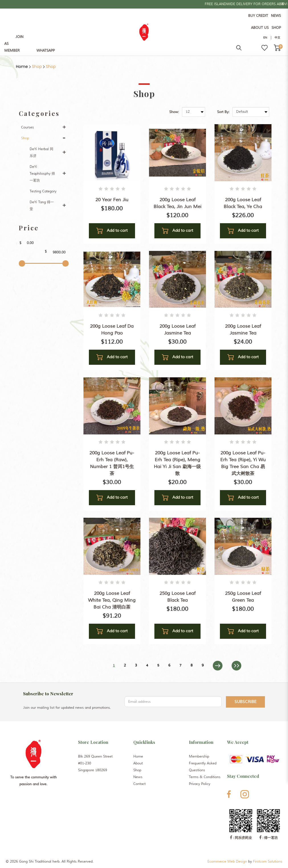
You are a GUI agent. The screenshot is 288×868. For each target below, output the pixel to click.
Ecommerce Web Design (227, 862)
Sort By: (223, 112)
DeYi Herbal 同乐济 (41, 153)
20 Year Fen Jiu (112, 200)
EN (265, 38)
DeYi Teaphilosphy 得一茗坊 (42, 174)
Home (22, 67)
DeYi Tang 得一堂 (42, 206)
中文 (277, 38)
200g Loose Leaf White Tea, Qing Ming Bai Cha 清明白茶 (112, 600)
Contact (139, 784)
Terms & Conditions (205, 777)
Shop (37, 67)
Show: (174, 112)
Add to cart (112, 231)
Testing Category (43, 191)
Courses (27, 127)
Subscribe (245, 702)
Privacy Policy (200, 784)
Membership (199, 757)
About (138, 763)
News (138, 777)
